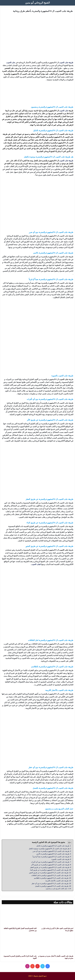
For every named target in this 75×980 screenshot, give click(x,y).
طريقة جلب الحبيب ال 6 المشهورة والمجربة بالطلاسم (51, 878)
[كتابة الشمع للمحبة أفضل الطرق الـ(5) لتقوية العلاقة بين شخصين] (19, 916)
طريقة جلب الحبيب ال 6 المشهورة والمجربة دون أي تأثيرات (50, 862)
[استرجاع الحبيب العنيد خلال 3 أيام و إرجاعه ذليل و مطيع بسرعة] (56, 916)
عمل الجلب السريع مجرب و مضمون (57, 889)
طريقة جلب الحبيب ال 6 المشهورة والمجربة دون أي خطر (50, 883)
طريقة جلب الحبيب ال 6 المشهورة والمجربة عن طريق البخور (49, 873)
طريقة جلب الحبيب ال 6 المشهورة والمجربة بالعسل (52, 886)
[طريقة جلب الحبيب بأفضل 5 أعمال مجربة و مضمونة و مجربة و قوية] (56, 944)
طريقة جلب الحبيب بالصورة (60, 859)
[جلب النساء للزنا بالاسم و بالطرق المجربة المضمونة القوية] (19, 944)
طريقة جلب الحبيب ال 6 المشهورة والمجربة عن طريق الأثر (50, 865)
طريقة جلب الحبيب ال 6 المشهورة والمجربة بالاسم (53, 854)
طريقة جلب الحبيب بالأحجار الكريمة (57, 881)
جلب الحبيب (11, 63)
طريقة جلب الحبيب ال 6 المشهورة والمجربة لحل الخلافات (50, 875)
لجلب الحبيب (36, 564)
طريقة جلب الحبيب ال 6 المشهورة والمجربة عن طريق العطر (50, 867)
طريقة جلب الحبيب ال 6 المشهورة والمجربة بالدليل (53, 846)
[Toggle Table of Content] (68, 843)
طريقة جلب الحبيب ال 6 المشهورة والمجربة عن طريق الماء (49, 870)
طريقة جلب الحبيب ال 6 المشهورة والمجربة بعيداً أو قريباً (51, 857)
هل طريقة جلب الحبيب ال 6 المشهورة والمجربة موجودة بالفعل (49, 849)
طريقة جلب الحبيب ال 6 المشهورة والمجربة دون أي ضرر (51, 851)
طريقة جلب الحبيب (66, 63)
